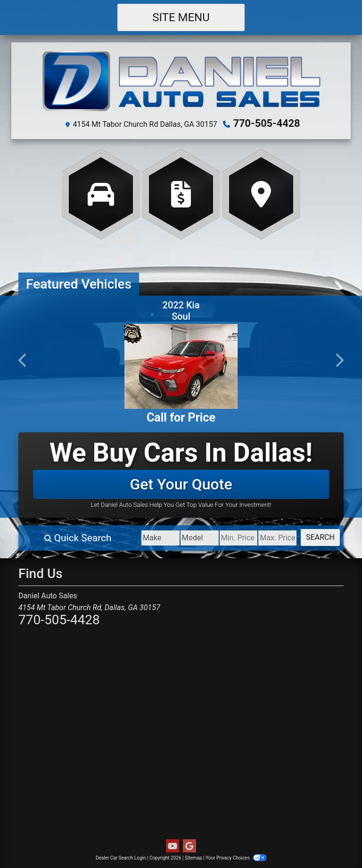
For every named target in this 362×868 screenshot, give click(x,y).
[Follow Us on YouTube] (173, 845)
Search (316, 536)
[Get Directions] (261, 193)
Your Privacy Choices (236, 856)
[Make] (119, 537)
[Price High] (264, 537)
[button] (23, 359)
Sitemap (193, 856)
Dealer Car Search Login (121, 856)
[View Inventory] (101, 193)
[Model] (167, 537)
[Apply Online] (181, 193)
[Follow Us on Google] (189, 845)
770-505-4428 (267, 123)
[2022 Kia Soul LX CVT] (181, 365)
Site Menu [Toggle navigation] (181, 17)
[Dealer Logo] (181, 82)
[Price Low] (215, 537)
